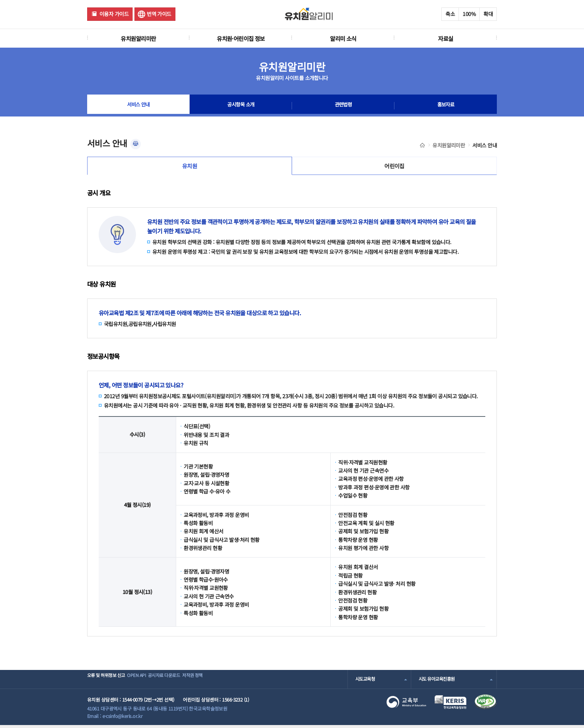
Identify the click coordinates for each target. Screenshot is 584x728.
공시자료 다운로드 (185, 682)
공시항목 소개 (241, 106)
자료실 (445, 38)
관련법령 (343, 106)
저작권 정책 (224, 682)
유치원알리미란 (138, 38)
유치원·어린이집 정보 (241, 38)
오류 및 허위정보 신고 (108, 682)
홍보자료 (446, 106)
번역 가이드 (159, 14)
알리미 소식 (343, 38)
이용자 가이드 (114, 14)
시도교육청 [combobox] (366, 682)
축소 (450, 14)
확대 (488, 14)
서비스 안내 (138, 106)
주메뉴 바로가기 (0, 0)
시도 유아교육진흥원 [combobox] (438, 682)
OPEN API (148, 682)
